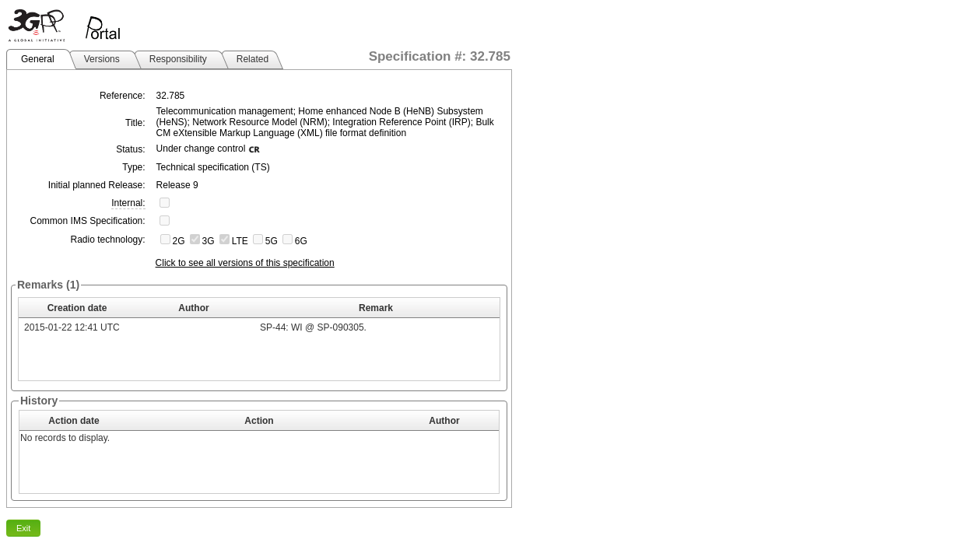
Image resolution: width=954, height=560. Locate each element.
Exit (23, 528)
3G (209, 241)
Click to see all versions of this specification (245, 263)
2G (179, 241)
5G (272, 241)
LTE (240, 241)
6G (301, 241)
